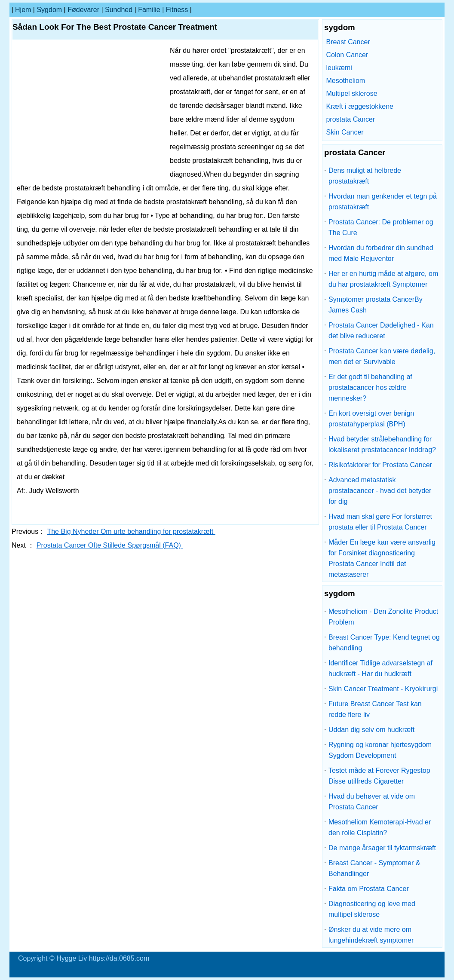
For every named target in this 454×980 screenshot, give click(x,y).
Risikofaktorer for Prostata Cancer (380, 465)
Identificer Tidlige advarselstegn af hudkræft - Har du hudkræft (380, 668)
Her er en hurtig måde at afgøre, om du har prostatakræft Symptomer (383, 279)
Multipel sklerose (351, 93)
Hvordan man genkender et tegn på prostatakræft (383, 202)
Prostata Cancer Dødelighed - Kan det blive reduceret (381, 331)
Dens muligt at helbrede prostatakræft (365, 176)
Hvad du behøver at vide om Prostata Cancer (372, 802)
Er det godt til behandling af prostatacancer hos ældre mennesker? (370, 387)
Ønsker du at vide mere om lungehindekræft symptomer (371, 935)
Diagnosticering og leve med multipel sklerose (372, 909)
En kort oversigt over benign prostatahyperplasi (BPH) (371, 419)
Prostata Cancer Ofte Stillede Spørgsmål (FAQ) (110, 545)
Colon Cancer (347, 55)
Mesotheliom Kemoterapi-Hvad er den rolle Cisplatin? (380, 827)
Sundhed (119, 10)
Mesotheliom (345, 81)
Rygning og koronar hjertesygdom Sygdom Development (380, 750)
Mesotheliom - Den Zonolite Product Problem (383, 617)
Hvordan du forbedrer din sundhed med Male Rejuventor (381, 253)
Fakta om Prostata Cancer (369, 889)
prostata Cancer (350, 119)
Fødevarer (83, 10)
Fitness (177, 10)
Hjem (23, 10)
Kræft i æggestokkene (360, 106)
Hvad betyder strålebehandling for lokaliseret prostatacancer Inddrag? (382, 444)
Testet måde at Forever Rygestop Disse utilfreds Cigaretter (379, 776)
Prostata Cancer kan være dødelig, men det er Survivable (382, 356)
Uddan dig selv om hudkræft (371, 730)
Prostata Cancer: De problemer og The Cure (381, 227)
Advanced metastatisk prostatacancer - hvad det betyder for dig (380, 491)
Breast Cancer (348, 42)
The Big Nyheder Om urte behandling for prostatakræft (131, 531)
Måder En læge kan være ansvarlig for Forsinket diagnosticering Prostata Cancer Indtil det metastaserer (382, 558)
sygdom (49, 10)
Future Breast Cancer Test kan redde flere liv (375, 709)
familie (149, 10)
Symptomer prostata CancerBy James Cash (376, 305)
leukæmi (339, 68)
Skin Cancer (345, 132)
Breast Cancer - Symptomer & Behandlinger (374, 868)
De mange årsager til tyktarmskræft (382, 848)
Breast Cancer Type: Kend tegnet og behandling (384, 643)
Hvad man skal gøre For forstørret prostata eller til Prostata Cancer (380, 522)
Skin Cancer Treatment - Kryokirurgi (383, 689)
